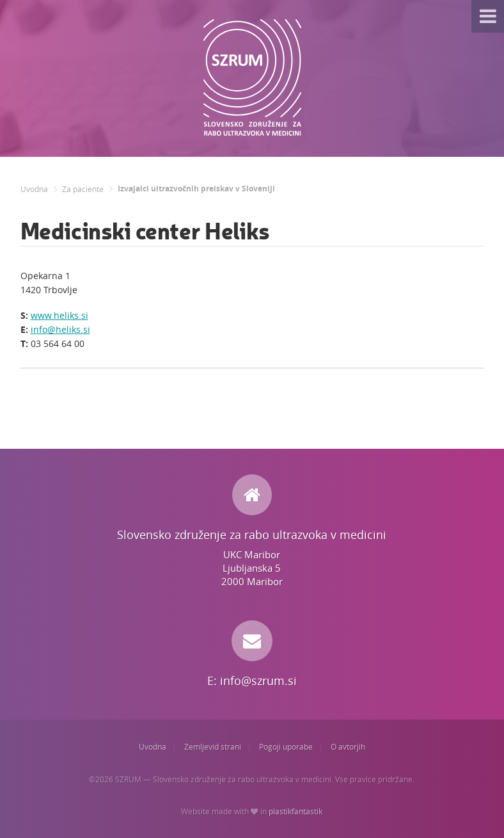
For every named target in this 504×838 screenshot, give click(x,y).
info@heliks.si (60, 329)
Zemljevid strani (213, 747)
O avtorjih (348, 747)
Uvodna (34, 189)
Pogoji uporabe (286, 747)
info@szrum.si (258, 681)
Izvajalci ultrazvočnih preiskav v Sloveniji (196, 189)
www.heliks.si (59, 315)
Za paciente (83, 189)
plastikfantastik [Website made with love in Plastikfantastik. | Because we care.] (295, 811)
